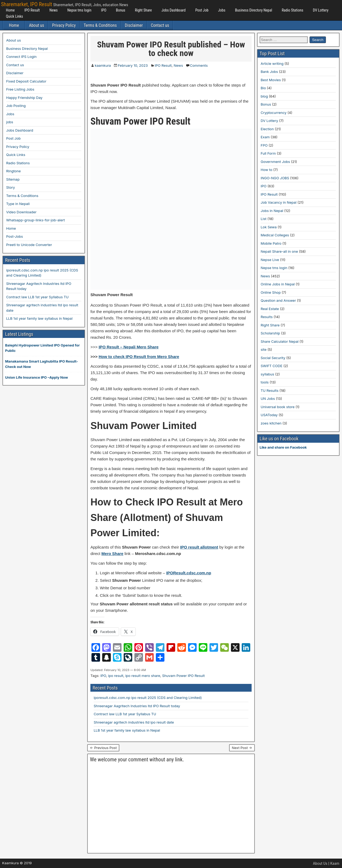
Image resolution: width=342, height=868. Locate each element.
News (54, 10)
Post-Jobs (14, 236)
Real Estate (270, 309)
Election (267, 129)
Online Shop (271, 292)
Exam (265, 137)
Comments (199, 65)
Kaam (335, 863)
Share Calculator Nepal (280, 341)
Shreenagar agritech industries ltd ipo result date (134, 722)
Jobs (222, 10)
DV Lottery (321, 10)
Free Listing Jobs (20, 89)
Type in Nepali (18, 204)
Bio (263, 88)
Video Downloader (21, 212)
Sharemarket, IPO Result (27, 4)
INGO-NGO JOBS (275, 178)
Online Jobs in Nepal (278, 284)
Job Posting (16, 106)
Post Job (202, 10)
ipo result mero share (143, 676)
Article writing (272, 64)
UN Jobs (268, 398)
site (264, 349)
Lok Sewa (269, 227)
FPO (264, 145)
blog (264, 96)
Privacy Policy (64, 25)
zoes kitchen (271, 423)
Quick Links (14, 16)
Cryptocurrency (274, 113)
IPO (104, 10)
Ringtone (13, 171)
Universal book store (278, 407)
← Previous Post (103, 748)
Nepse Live (270, 260)
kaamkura (103, 65)
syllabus (267, 374)
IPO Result (32, 10)
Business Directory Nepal (253, 10)
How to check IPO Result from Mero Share (139, 357)
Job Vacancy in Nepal (279, 202)
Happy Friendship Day (24, 98)
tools (265, 382)
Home (10, 10)
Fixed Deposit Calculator (26, 81)
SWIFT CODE (272, 366)
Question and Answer (278, 300)
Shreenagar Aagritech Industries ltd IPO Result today (137, 706)
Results (267, 317)
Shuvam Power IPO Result (183, 676)
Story (11, 187)
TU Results (270, 390)
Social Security (273, 358)
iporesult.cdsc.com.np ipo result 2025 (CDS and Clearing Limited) (148, 698)
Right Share (143, 10)
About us (36, 25)
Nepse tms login (79, 10)
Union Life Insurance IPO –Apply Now (36, 377)
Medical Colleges (275, 235)
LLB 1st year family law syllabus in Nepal (127, 730)
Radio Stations (292, 10)
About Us (320, 863)
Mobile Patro (271, 243)
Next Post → (242, 748)
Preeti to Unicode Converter (29, 245)
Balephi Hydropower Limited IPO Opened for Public (42, 348)
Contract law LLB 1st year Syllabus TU (125, 714)
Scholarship (270, 333)
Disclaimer (134, 25)
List (264, 219)
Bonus (121, 10)
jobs (10, 122)
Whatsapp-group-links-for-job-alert (36, 220)
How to (266, 170)
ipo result (116, 676)
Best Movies (271, 80)
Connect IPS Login (21, 57)
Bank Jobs (269, 72)
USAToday (269, 415)
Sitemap (13, 179)
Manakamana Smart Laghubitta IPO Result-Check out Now (42, 364)
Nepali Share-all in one (279, 251)
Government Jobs (275, 162)
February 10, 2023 (133, 65)
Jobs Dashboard (174, 10)
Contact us (160, 25)
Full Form (268, 153)
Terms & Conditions (100, 25)
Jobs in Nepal (272, 211)
